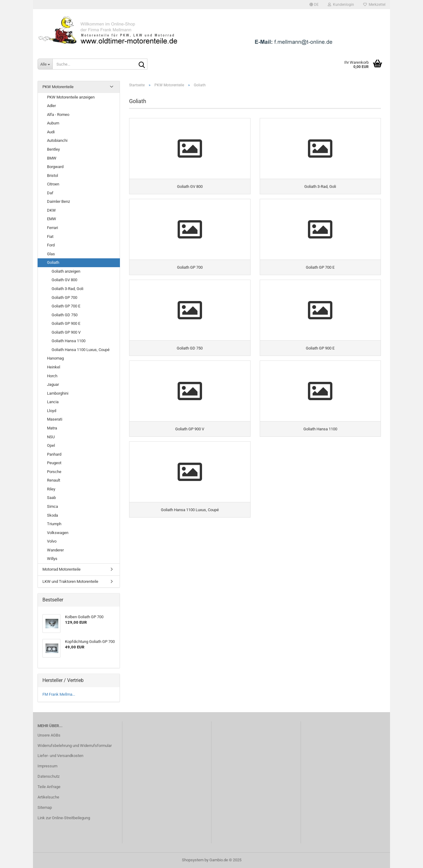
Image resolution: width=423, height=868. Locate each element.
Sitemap (45, 807)
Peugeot (54, 463)
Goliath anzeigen (66, 271)
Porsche (54, 472)
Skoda (52, 515)
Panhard (54, 454)
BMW (52, 158)
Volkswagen (58, 533)
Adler (51, 106)
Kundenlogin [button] (341, 5)
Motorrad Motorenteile (61, 569)
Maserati (55, 419)
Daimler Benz (58, 201)
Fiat (50, 237)
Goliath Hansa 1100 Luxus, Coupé (81, 350)
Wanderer (55, 550)
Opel (51, 445)
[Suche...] (45, 64)
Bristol (52, 176)
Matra (52, 428)
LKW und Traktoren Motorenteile (70, 581)
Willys (52, 559)
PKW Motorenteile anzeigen (71, 97)
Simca (52, 506)
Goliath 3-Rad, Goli (67, 289)
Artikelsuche (48, 797)
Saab (51, 498)
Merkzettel (374, 5)
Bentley (53, 149)
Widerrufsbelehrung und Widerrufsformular (75, 746)
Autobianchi (57, 140)
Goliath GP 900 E (66, 323)
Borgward (55, 167)
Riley (51, 489)
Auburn (53, 123)
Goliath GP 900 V (66, 332)
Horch (52, 376)
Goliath (53, 262)
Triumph (54, 524)
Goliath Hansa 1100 (69, 341)
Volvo (52, 541)
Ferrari (52, 228)
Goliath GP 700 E (66, 306)
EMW (52, 219)
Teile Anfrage (49, 787)
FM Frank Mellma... (59, 694)
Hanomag (55, 358)
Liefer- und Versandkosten (60, 756)
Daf (50, 193)
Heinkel (54, 367)
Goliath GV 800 (64, 280)
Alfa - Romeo (58, 115)
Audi (51, 132)
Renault (54, 480)
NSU (51, 437)
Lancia (53, 402)
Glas (51, 254)
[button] (314, 5)
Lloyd (52, 411)
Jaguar (53, 384)
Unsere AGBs (49, 735)
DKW (51, 210)
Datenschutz (49, 776)
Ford (51, 245)
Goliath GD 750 (65, 315)
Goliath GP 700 (64, 298)
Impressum (47, 766)
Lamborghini (58, 393)
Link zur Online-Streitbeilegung (64, 818)
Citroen (53, 184)
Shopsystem (193, 860)
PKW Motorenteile (58, 87)
